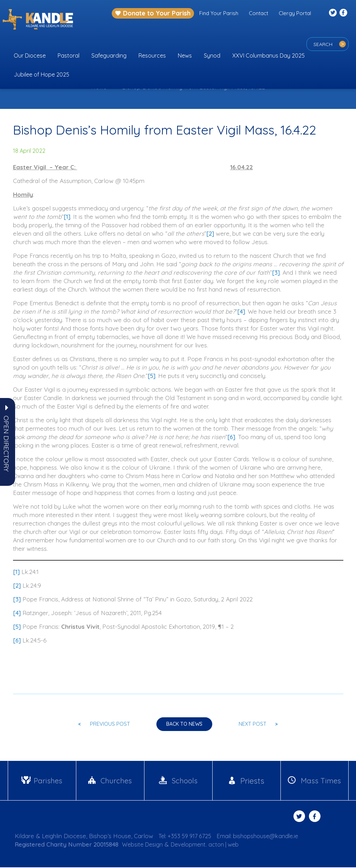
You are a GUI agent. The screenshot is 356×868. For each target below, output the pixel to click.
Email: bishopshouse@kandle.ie (263, 837)
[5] (151, 376)
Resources (152, 56)
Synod (212, 56)
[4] (241, 311)
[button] (6, 444)
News (185, 56)
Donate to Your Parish (153, 13)
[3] (276, 272)
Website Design (143, 845)
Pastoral (69, 56)
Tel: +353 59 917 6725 (187, 837)
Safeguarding (109, 56)
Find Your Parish (219, 13)
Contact (258, 13)
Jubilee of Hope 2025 (41, 74)
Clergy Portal (295, 13)
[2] (210, 233)
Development (191, 845)
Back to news (184, 725)
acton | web (229, 845)
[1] (67, 217)
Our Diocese (30, 56)
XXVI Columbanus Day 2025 (268, 56)
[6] (231, 437)
